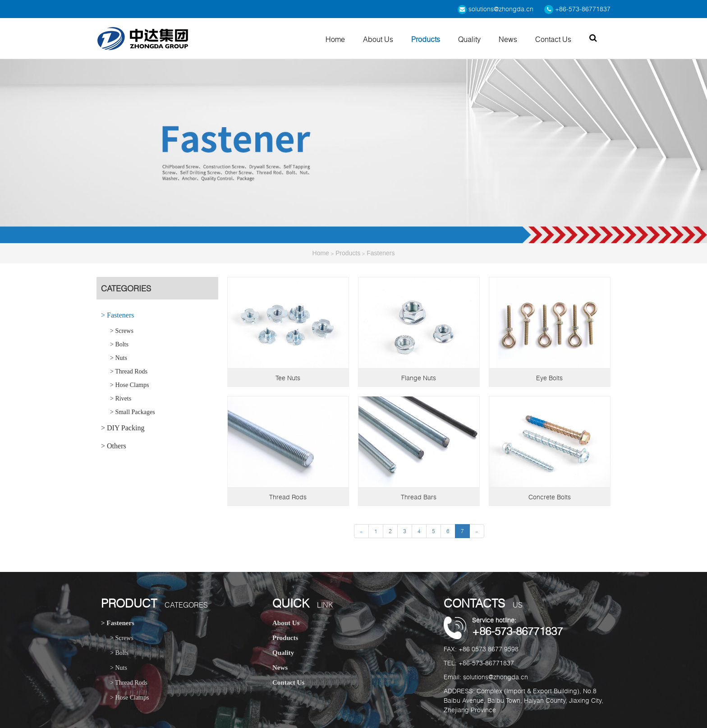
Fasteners (381, 253)
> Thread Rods (129, 371)
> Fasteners (117, 315)
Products (426, 39)
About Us (378, 39)
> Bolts (119, 344)
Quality (469, 39)
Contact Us (553, 39)
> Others (114, 446)
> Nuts (119, 358)
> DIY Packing (123, 428)
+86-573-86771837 (577, 9)
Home (335, 39)
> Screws (122, 331)
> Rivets (121, 399)
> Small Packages (133, 412)
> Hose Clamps (129, 385)
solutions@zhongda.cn (496, 9)
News (508, 39)
